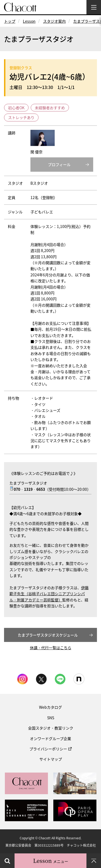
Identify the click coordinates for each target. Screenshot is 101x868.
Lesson (29, 21)
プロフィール (59, 164)
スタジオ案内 (54, 21)
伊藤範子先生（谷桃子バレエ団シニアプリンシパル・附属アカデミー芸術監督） (49, 594)
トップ (10, 21)
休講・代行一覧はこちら (51, 648)
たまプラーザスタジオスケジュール (48, 635)
